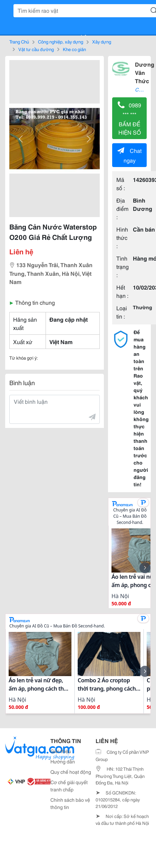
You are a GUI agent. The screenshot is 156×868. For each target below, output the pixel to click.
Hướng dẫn (63, 761)
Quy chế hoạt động (71, 772)
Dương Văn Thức (145, 72)
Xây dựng (102, 41)
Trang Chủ (19, 41)
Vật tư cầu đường (36, 49)
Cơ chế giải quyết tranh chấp (69, 786)
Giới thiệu (61, 751)
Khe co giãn (74, 49)
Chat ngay (129, 155)
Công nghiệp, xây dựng (61, 41)
